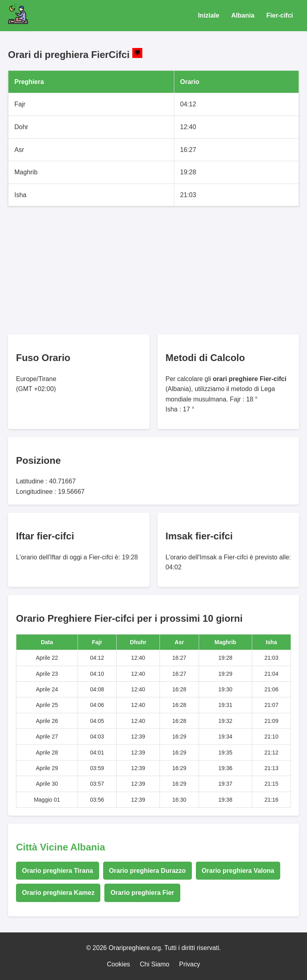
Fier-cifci (280, 15)
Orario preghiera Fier (142, 893)
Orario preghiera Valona (238, 871)
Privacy (189, 964)
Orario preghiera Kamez (58, 893)
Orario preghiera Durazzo (148, 871)
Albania (243, 15)
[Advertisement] (153, 270)
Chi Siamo (155, 964)
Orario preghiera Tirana (58, 871)
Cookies (119, 964)
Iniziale (208, 15)
